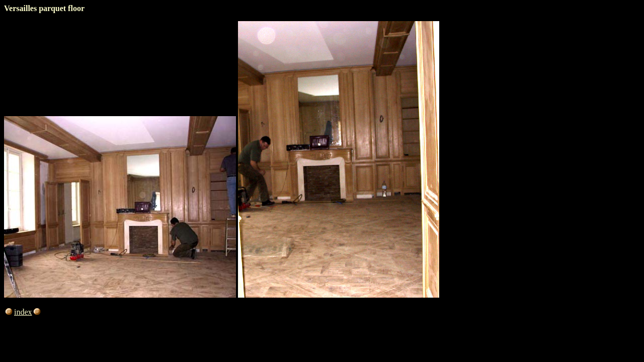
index (28, 312)
